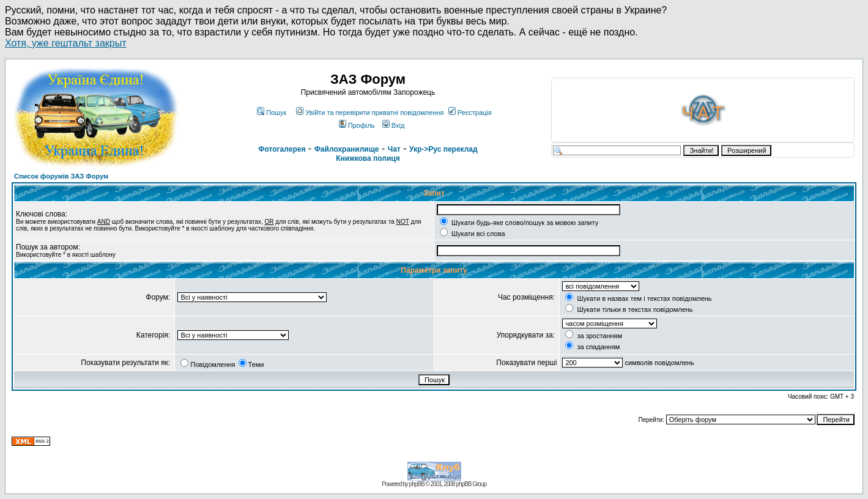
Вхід (394, 125)
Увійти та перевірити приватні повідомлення (370, 113)
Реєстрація (470, 113)
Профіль (357, 125)
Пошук (272, 113)
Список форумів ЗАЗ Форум (61, 176)
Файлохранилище (347, 149)
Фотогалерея (282, 149)
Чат (394, 149)
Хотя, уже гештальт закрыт (66, 43)
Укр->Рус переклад (443, 149)
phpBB (417, 484)
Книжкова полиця (368, 158)
